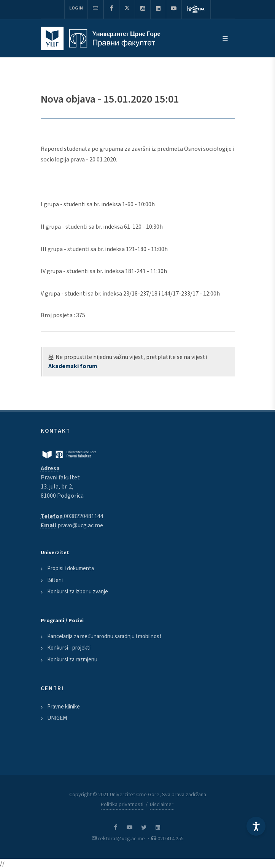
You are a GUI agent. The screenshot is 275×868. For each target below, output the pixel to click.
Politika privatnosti (122, 805)
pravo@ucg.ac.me (80, 525)
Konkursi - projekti (69, 648)
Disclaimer (162, 805)
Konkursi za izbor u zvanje (78, 592)
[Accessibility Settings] (256, 826)
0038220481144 (84, 516)
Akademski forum (73, 366)
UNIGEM (57, 718)
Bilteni (55, 580)
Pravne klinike (64, 707)
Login (76, 8)
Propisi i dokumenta (71, 568)
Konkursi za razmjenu (72, 660)
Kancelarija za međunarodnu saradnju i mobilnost (104, 636)
